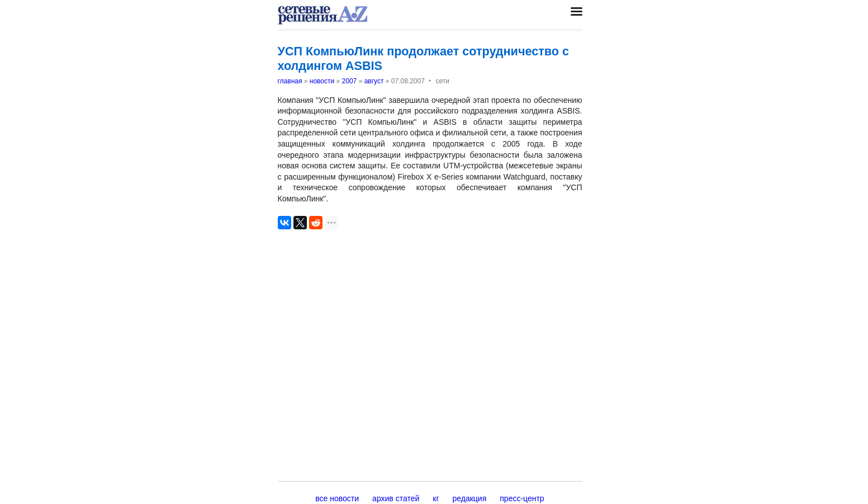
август (374, 81)
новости (322, 81)
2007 (350, 81)
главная (290, 81)
